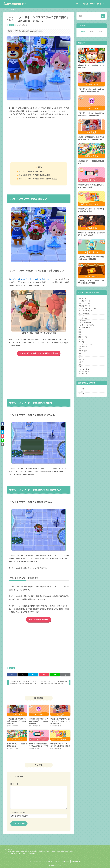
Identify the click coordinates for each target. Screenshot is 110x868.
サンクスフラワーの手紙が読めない (33, 172)
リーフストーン (87, 386)
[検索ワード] (92, 16)
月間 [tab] (100, 32)
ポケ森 (12, 25)
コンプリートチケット (89, 382)
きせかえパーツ (86, 431)
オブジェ (83, 373)
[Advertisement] (39, 141)
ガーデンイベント (86, 308)
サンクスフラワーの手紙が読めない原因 (34, 175)
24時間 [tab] (83, 32)
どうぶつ (83, 331)
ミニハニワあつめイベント (89, 317)
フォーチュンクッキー (88, 322)
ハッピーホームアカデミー (90, 347)
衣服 (82, 365)
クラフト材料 (86, 394)
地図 (83, 418)
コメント (14, 784)
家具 (82, 360)
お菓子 (84, 414)
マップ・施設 (85, 335)
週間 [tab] (92, 32)
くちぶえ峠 (85, 339)
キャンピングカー (86, 427)
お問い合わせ (76, 861)
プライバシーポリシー (62, 861)
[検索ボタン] (104, 4)
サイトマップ (49, 861)
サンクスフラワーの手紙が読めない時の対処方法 (38, 179)
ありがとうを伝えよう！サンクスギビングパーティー (31, 279)
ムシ (83, 402)
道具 (83, 422)
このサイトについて (36, 861)
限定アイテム (85, 369)
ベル (83, 390)
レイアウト (84, 299)
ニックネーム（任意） (18, 812)
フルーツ (84, 410)
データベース (85, 436)
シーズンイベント (86, 304)
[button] (12, 675)
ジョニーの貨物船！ (88, 343)
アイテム (83, 378)
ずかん (83, 356)
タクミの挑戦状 (86, 326)
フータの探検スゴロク (89, 351)
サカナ (84, 398)
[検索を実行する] (103, 16)
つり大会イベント (86, 313)
